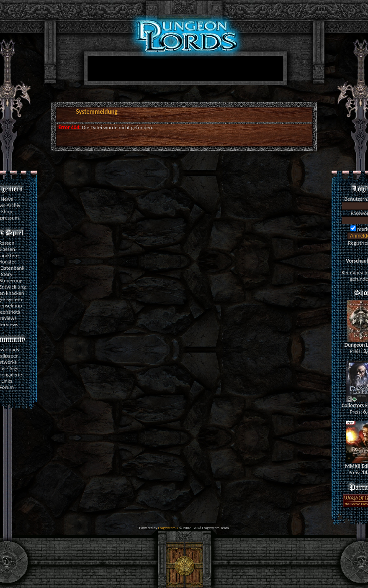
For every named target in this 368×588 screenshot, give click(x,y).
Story (7, 274)
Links (7, 381)
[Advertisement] (184, 70)
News (6, 199)
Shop (7, 211)
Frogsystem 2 (168, 528)
